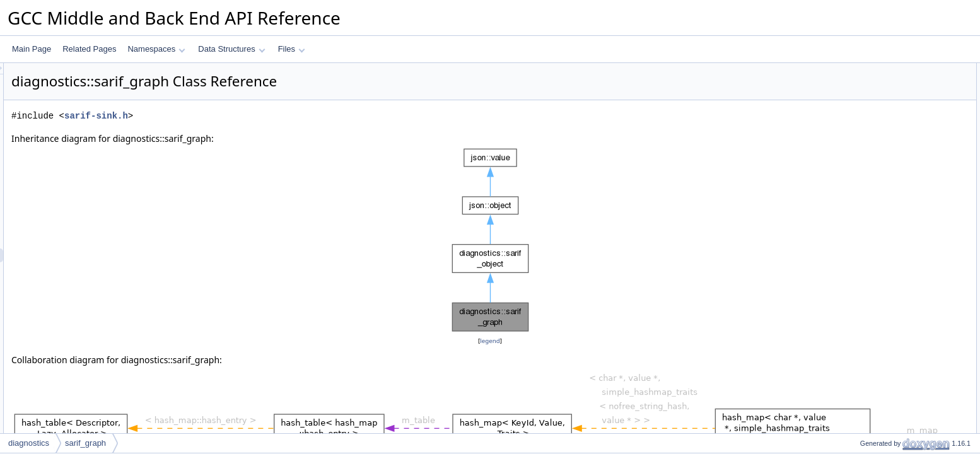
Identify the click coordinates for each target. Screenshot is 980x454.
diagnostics (29, 443)
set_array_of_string (882, 347)
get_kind (864, 125)
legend (492, 341)
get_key (863, 403)
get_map (864, 236)
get (855, 223)
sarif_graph (85, 443)
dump (859, 431)
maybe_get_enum (880, 361)
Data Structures (231, 49)
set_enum (866, 375)
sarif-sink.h (254, 116)
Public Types (861, 70)
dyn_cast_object (877, 167)
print (857, 139)
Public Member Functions (882, 98)
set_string (866, 250)
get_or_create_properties (892, 112)
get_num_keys (874, 389)
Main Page (32, 49)
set (855, 195)
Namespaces (156, 49)
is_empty (865, 181)
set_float (864, 306)
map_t (860, 84)
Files (292, 49)
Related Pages (89, 49)
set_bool (864, 320)
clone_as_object (877, 417)
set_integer (868, 278)
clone (859, 153)
